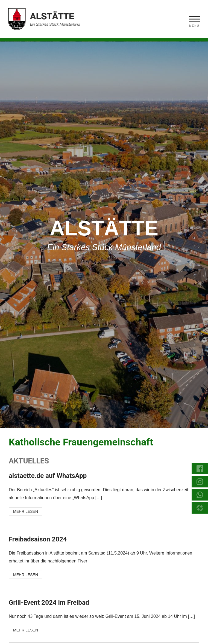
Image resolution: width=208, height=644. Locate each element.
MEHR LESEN (26, 511)
